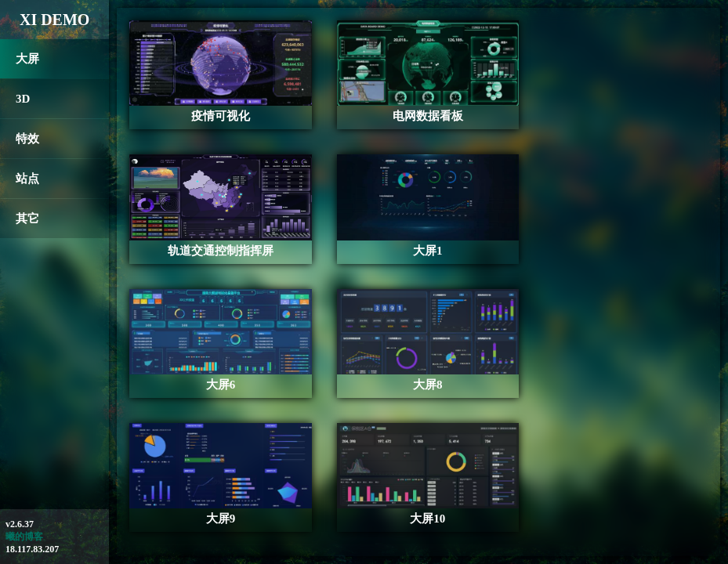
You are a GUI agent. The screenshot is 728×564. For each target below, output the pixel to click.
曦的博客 (24, 537)
